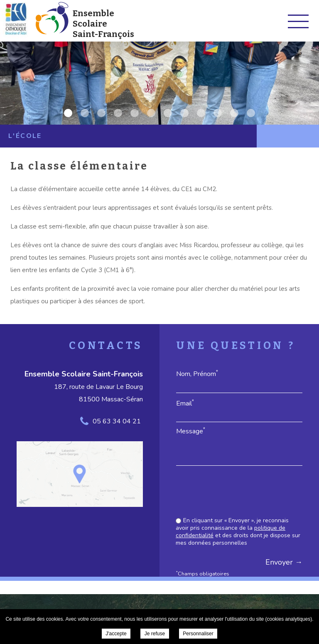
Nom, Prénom (197, 374)
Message (191, 431)
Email (185, 403)
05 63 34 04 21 (117, 421)
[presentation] (239, 492)
